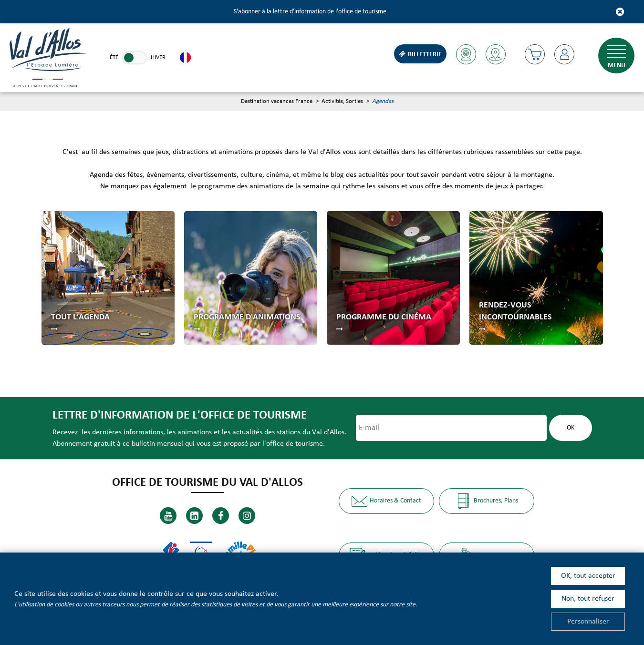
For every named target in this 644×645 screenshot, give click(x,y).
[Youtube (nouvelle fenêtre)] (168, 516)
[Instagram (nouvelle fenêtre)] (247, 516)
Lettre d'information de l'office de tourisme (180, 415)
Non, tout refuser (588, 599)
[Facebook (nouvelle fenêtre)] (221, 516)
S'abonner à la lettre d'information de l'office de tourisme (310, 12)
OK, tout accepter (588, 576)
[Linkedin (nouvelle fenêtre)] (194, 516)
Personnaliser (588, 622)
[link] (135, 58)
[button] (535, 54)
